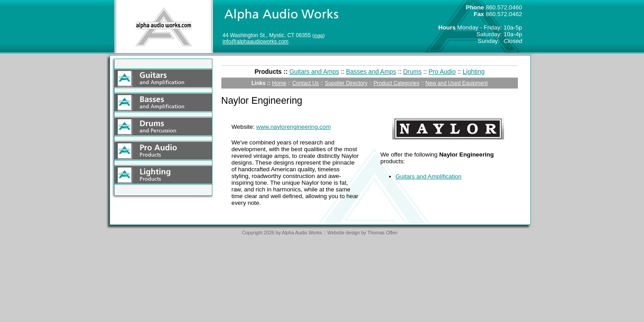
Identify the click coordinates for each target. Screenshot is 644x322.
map (319, 35)
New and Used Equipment (456, 83)
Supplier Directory (346, 83)
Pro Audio (442, 72)
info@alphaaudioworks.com (256, 42)
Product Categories (396, 83)
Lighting (474, 72)
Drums (412, 72)
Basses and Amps (371, 72)
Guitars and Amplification (429, 176)
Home (279, 83)
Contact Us (306, 83)
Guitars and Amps (314, 72)
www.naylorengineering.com (294, 127)
